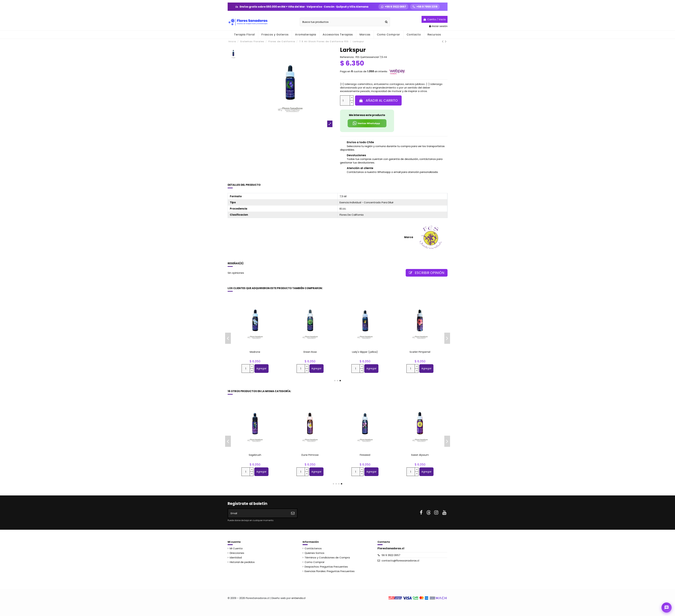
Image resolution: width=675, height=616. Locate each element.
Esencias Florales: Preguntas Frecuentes (330, 571)
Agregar (261, 368)
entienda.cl (298, 598)
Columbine (365, 352)
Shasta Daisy (310, 455)
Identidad (236, 557)
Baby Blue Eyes (255, 352)
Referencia (347, 57)
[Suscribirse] (293, 513)
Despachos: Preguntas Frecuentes (326, 567)
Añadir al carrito (378, 100)
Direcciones (237, 553)
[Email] (258, 513)
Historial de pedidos (242, 562)
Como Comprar (315, 562)
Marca (409, 237)
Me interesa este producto (367, 115)
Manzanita (420, 455)
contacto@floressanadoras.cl (400, 561)
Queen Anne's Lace (420, 352)
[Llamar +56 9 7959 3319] (425, 7)
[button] (306, 35)
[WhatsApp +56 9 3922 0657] (393, 7)
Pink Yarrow (310, 352)
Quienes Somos (314, 553)
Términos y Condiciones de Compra (327, 557)
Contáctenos (313, 548)
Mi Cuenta (236, 548)
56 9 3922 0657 (391, 555)
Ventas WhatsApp (366, 123)
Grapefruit (255, 455)
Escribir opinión (427, 273)
